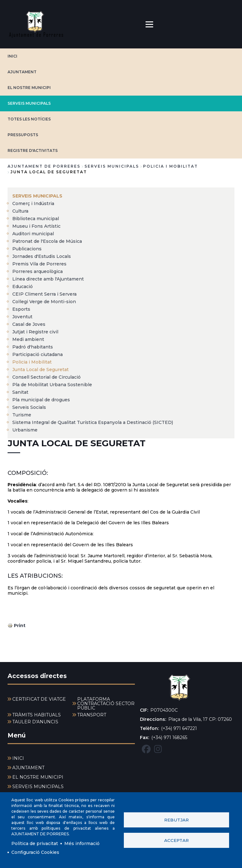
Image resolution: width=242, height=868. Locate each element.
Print (20, 626)
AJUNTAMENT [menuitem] (28, 768)
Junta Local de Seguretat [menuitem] (40, 370)
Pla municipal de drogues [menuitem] (41, 400)
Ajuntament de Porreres (44, 166)
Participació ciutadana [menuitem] (37, 354)
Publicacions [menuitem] (27, 249)
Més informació (82, 843)
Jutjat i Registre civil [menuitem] (35, 332)
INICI (12, 56)
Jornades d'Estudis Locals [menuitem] (42, 256)
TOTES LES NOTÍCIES (29, 119)
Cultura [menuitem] (20, 211)
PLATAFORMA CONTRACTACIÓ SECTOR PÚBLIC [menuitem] (106, 704)
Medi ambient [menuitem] (28, 339)
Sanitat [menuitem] (20, 392)
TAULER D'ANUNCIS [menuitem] (35, 722)
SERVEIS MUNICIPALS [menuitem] (37, 196)
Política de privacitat (35, 843)
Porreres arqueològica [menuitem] (37, 271)
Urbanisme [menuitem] (25, 430)
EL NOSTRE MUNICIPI (29, 88)
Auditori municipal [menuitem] (33, 234)
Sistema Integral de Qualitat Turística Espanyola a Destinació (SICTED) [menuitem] (93, 422)
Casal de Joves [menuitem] (29, 324)
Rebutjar (176, 820)
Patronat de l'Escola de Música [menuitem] (47, 241)
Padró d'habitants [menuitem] (33, 347)
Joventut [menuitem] (22, 317)
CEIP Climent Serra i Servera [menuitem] (44, 294)
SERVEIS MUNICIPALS (29, 103)
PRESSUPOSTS (23, 135)
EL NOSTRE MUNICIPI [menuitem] (38, 777)
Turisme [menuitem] (22, 415)
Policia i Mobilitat (170, 166)
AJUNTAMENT (22, 72)
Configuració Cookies (35, 852)
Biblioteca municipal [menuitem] (36, 219)
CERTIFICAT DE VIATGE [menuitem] (39, 699)
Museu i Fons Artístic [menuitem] (36, 226)
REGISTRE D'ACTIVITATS (33, 150)
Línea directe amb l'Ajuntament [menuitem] (48, 279)
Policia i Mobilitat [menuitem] (32, 362)
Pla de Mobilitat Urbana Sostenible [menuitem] (52, 385)
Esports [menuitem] (21, 309)
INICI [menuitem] (18, 758)
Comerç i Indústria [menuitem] (33, 203)
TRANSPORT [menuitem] (92, 715)
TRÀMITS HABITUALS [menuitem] (37, 715)
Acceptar (176, 840)
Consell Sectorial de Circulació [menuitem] (46, 377)
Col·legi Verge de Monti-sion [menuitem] (44, 302)
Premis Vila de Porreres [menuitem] (39, 264)
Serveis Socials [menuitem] (29, 407)
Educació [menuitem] (23, 287)
